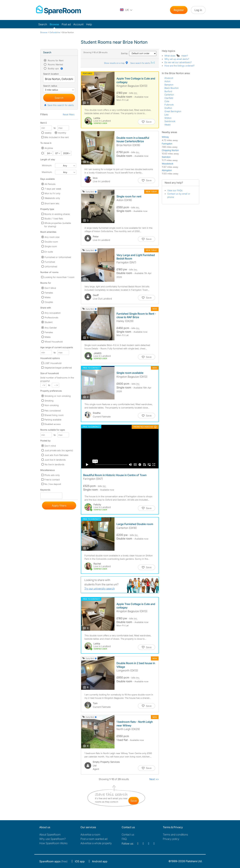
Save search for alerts (143, 63)
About (50, 835)
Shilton (168, 118)
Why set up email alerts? (177, 59)
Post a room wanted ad (94, 839)
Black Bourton (172, 88)
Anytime (49, 148)
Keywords (45, 490)
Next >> (154, 779)
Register (179, 10)
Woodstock (168, 164)
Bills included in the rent (56, 137)
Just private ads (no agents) (59, 450)
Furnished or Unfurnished (58, 257)
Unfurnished (51, 267)
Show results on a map (116, 63)
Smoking (49, 401)
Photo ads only (52, 475)
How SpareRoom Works (53, 843)
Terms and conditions (175, 835)
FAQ (124, 839)
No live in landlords (54, 464)
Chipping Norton (170, 150)
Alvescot (169, 78)
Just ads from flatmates (56, 455)
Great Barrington (173, 111)
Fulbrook (169, 105)
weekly (48, 133)
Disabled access (52, 424)
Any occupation (53, 313)
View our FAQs (175, 190)
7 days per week (53, 189)
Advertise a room (90, 835)
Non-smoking (52, 405)
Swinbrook (170, 121)
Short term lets (52, 203)
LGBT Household (53, 363)
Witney (165, 137)
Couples (49, 302)
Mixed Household (54, 342)
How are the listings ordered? (179, 66)
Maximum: (47, 172)
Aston (167, 81)
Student (49, 322)
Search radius (50, 86)
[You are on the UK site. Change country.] (126, 10)
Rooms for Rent (55, 60)
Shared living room (54, 415)
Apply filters (59, 506)
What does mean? (176, 56)
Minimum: (47, 165)
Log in (198, 10)
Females (49, 293)
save (134, 801)
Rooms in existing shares (57, 214)
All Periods (50, 184)
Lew (166, 115)
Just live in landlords (55, 460)
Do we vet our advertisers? (178, 62)
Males (48, 297)
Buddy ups (55, 68)
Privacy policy (171, 839)
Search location (51, 74)
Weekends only (52, 198)
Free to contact (52, 480)
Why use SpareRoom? (52, 839)
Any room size (52, 237)
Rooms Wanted (55, 64)
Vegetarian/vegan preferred (58, 368)
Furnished (50, 262)
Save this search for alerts (59, 105)
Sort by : (139, 53)
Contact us (128, 835)
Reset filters (69, 114)
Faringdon (167, 144)
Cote (167, 101)
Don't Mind (50, 288)
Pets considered (52, 411)
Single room (51, 246)
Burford (168, 91)
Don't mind (50, 446)
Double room (51, 242)
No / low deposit (53, 484)
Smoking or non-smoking (58, 396)
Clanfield (169, 98)
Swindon (166, 157)
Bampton (169, 85)
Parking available (53, 420)
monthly (62, 133)
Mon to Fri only (52, 193)
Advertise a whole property (96, 843)
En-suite (49, 252)
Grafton (168, 108)
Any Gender (51, 328)
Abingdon (167, 170)
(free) (53, 861)
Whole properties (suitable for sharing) (58, 225)
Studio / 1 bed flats (54, 219)
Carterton (169, 95)
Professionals (51, 317)
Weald (167, 125)
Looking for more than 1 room (59, 277)
